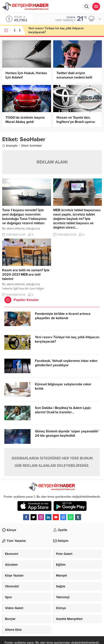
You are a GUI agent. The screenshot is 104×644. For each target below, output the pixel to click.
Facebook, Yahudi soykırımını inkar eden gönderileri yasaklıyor (66, 363)
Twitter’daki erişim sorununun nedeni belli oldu (74, 77)
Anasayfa (10, 146)
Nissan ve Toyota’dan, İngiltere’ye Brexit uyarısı (76, 120)
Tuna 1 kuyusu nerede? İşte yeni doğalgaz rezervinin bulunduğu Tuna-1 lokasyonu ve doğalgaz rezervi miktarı (24, 217)
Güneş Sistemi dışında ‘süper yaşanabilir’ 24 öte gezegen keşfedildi (67, 433)
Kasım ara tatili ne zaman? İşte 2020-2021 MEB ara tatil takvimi (26, 275)
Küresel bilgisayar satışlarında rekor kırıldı (63, 386)
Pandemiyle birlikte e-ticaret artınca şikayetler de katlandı (63, 316)
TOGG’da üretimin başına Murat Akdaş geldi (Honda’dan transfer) (25, 122)
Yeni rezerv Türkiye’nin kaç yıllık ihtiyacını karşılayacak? (67, 339)
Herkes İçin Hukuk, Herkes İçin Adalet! (26, 75)
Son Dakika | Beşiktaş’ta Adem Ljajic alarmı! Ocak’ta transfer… (63, 410)
